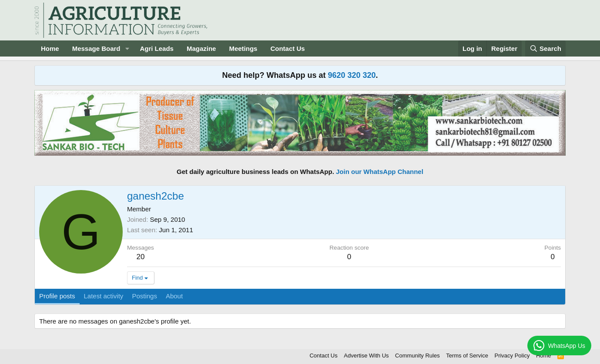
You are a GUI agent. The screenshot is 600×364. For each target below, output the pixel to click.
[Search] (546, 48)
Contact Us (287, 48)
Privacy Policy (512, 356)
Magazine (201, 48)
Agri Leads (157, 48)
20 (140, 257)
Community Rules (417, 356)
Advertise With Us (366, 356)
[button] (127, 48)
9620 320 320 (352, 75)
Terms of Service (467, 356)
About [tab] (174, 296)
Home (50, 48)
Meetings (243, 48)
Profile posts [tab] (57, 296)
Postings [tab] (144, 296)
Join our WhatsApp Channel (380, 172)
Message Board (96, 48)
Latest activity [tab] (104, 296)
